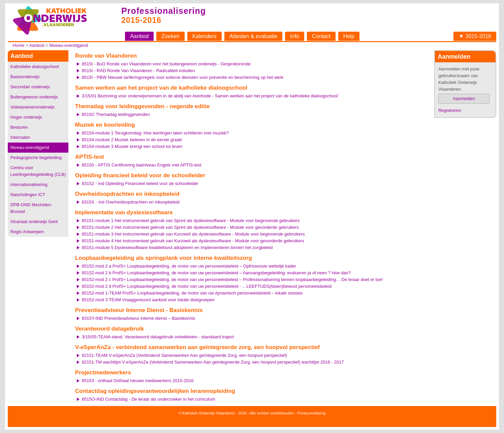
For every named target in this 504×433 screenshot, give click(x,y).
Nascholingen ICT (28, 195)
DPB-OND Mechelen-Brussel (31, 208)
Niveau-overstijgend (69, 45)
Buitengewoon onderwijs (34, 97)
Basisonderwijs (25, 77)
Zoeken (170, 36)
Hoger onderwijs (26, 117)
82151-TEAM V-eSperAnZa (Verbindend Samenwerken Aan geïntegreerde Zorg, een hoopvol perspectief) (184, 355)
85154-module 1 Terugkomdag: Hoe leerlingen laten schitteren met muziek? (155, 133)
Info (295, 36)
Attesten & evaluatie (253, 36)
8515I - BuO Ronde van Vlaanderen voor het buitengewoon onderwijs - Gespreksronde (166, 64)
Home (19, 45)
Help (349, 36)
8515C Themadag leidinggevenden (116, 114)
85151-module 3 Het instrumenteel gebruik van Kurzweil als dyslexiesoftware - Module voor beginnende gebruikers (193, 234)
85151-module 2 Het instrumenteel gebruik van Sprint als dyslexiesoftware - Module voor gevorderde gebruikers (191, 227)
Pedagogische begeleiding (36, 158)
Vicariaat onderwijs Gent (34, 222)
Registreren (450, 110)
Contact (321, 36)
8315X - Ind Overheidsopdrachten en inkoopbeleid (131, 202)
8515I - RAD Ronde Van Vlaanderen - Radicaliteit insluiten (138, 71)
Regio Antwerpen (27, 232)
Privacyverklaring (311, 413)
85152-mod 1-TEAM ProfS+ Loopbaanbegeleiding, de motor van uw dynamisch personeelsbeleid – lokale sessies (192, 293)
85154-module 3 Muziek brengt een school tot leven (132, 146)
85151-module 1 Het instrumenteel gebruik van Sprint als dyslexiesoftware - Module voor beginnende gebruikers (191, 221)
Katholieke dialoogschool (35, 67)
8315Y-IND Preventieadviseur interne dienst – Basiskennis (138, 318)
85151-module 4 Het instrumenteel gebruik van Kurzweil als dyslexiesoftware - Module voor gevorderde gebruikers (193, 241)
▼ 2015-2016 (475, 36)
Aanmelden (464, 99)
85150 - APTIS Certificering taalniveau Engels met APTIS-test (142, 165)
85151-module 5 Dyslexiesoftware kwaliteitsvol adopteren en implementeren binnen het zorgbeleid (177, 248)
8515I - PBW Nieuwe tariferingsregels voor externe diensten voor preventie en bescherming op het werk (183, 77)
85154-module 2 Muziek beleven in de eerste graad (132, 140)
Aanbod (139, 36)
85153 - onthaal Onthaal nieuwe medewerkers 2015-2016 (138, 381)
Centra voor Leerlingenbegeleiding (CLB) (38, 171)
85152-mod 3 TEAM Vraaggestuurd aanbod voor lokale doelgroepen (148, 300)
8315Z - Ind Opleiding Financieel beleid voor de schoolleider (140, 183)
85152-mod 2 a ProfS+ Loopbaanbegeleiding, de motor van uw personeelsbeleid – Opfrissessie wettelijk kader (189, 266)
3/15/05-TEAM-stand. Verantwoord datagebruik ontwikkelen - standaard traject (158, 337)
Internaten (20, 137)
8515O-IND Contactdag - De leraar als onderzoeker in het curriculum (149, 399)
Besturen (19, 127)
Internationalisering (29, 184)
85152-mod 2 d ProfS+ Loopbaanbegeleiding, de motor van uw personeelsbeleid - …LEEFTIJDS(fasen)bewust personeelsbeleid (207, 286)
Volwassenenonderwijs (33, 107)
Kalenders (204, 36)
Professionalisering (164, 11)
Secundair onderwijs (30, 87)
